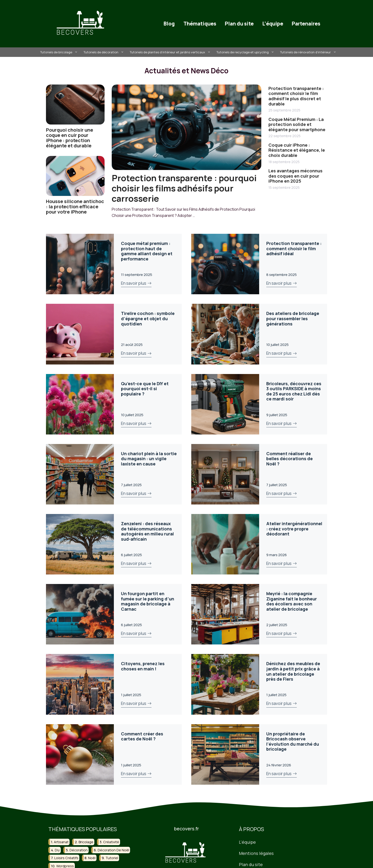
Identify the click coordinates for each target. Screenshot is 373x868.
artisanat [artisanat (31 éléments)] (61, 842)
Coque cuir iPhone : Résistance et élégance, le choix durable (297, 150)
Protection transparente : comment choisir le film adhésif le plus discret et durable (296, 96)
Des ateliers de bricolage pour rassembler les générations (293, 318)
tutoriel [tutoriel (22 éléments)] (112, 858)
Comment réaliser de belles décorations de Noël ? (290, 459)
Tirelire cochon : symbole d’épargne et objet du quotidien (148, 318)
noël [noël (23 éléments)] (92, 858)
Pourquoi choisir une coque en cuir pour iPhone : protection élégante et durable (70, 138)
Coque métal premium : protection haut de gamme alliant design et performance (147, 251)
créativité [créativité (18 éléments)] (111, 842)
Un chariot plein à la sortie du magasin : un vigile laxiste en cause (149, 459)
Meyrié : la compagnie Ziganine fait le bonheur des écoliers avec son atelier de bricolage (292, 601)
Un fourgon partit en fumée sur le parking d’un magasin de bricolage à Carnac (148, 601)
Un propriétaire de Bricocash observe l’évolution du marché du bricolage (293, 741)
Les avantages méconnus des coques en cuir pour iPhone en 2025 (295, 176)
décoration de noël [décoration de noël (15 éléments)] (113, 850)
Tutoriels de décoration (104, 52)
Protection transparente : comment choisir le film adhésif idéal (294, 248)
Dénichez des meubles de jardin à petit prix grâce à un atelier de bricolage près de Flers (293, 671)
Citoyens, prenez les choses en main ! (143, 666)
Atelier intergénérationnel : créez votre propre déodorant (294, 529)
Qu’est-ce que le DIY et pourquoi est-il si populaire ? (145, 389)
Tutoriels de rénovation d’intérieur (309, 52)
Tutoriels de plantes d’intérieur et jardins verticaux (171, 52)
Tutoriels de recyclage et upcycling (246, 52)
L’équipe (273, 24)
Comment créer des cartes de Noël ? (142, 736)
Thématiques (200, 24)
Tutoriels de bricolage (60, 52)
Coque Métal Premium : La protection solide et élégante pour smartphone (297, 124)
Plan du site (239, 24)
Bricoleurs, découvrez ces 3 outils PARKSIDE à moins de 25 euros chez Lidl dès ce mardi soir (294, 391)
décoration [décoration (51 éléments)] (79, 850)
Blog (169, 24)
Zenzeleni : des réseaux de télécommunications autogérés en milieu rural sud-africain (147, 531)
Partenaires (306, 24)
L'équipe (247, 842)
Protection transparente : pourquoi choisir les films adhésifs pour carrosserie (184, 188)
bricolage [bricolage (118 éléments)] (86, 842)
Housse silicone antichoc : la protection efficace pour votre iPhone (75, 207)
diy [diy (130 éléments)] (57, 850)
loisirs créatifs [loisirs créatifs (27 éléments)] (66, 858)
